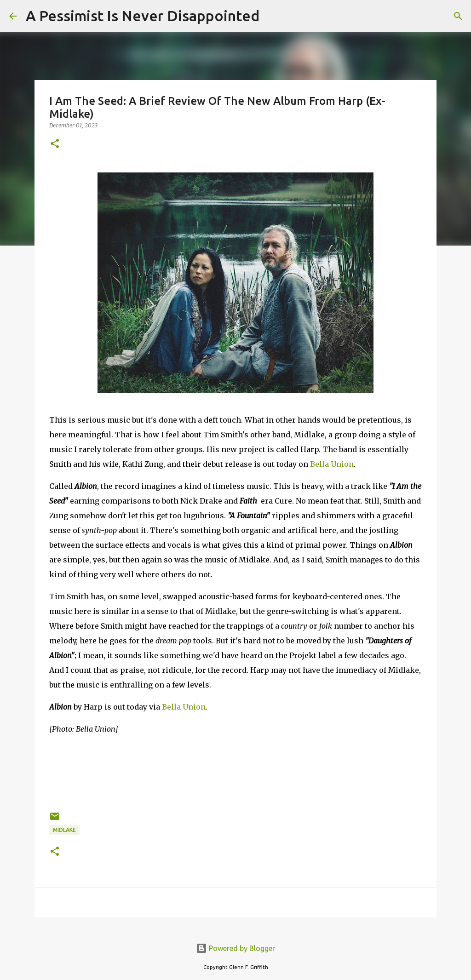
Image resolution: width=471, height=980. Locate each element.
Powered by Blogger (235, 948)
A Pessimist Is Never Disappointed (143, 16)
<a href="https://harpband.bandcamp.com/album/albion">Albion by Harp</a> (235, 771)
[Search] (272, 16)
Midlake (64, 830)
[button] (55, 144)
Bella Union (332, 464)
